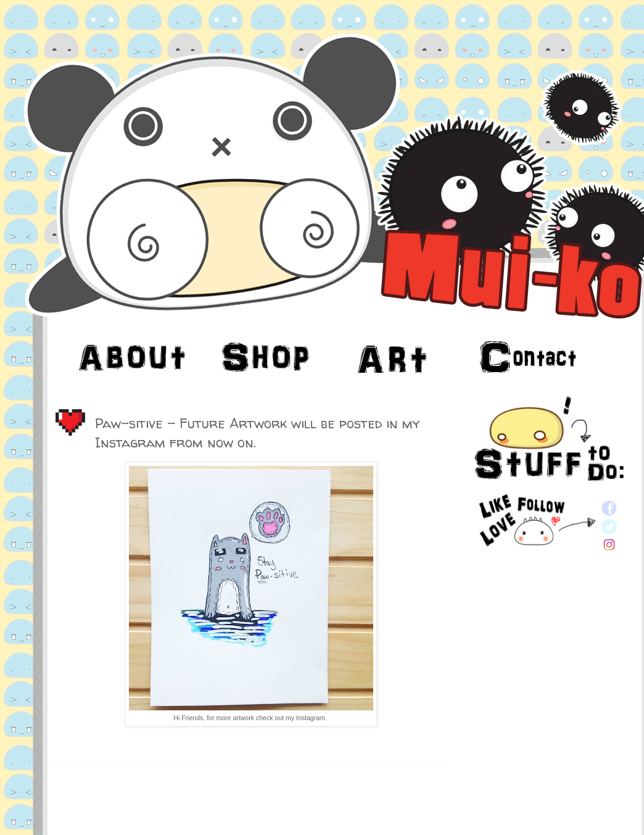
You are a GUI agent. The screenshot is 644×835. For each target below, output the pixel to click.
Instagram (311, 718)
